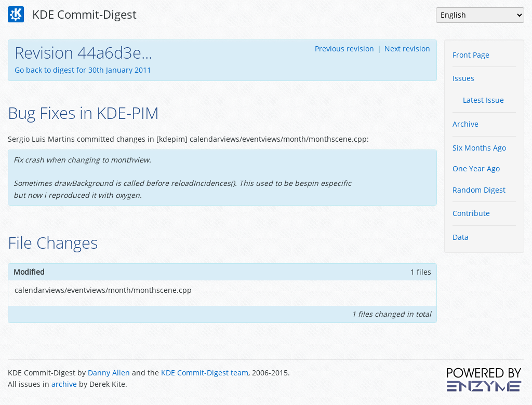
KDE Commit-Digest (72, 15)
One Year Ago (476, 168)
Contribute (471, 213)
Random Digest (479, 190)
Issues (463, 78)
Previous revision (344, 49)
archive (64, 384)
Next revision (407, 49)
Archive (465, 124)
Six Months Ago (479, 148)
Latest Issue (483, 100)
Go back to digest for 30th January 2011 (83, 70)
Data (461, 237)
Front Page (471, 55)
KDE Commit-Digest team (205, 373)
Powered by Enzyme (485, 380)
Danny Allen (109, 373)
